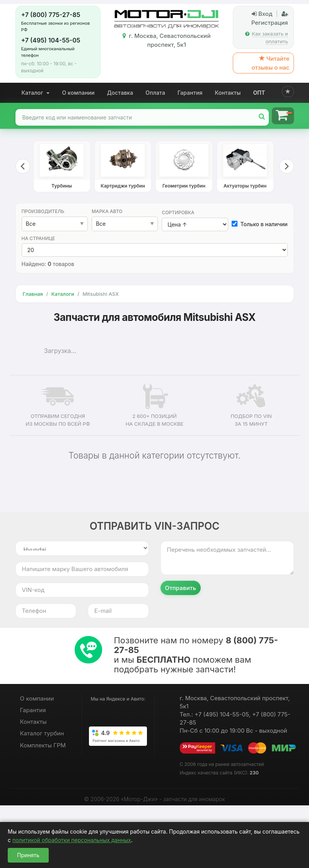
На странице (38, 238)
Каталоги (63, 294)
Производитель (43, 211)
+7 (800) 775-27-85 (51, 15)
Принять (28, 855)
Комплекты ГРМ (43, 745)
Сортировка (178, 212)
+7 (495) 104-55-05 (51, 40)
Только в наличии (260, 224)
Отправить (181, 588)
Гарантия (190, 93)
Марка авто (107, 211)
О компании (78, 93)
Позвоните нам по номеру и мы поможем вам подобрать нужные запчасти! (196, 655)
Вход (262, 14)
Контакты (228, 93)
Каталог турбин (42, 733)
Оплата (155, 93)
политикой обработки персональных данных (72, 840)
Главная (33, 294)
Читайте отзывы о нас (270, 63)
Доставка (120, 93)
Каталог (36, 93)
